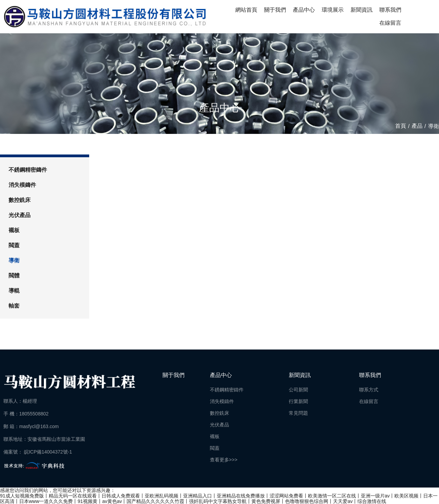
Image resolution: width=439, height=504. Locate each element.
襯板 (14, 230)
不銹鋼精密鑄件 (28, 170)
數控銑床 (20, 200)
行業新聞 (298, 401)
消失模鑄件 (22, 185)
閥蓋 (14, 245)
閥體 (14, 276)
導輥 (14, 291)
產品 (417, 126)
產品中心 (304, 10)
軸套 (14, 306)
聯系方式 (369, 390)
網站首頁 (246, 10)
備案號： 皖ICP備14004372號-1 (38, 452)
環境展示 (333, 10)
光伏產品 (20, 215)
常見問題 (298, 413)
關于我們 (275, 10)
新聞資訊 (361, 10)
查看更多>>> (224, 460)
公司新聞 (298, 390)
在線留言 (390, 23)
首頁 (401, 126)
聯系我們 (390, 10)
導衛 (14, 260)
